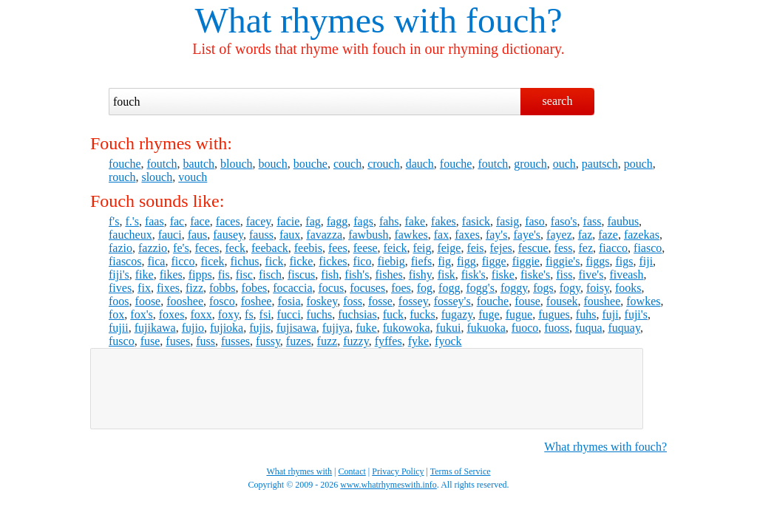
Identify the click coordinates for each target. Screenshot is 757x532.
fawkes (411, 235)
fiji (646, 261)
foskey (322, 301)
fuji (610, 314)
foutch (162, 164)
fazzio (153, 248)
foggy (514, 288)
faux (290, 235)
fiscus (301, 274)
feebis (308, 248)
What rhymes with (326, 20)
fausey (228, 235)
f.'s (132, 221)
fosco (222, 301)
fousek (562, 301)
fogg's (480, 288)
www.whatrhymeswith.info (388, 485)
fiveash (626, 274)
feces (207, 248)
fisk (447, 274)
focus (331, 288)
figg (466, 261)
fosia (289, 301)
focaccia (292, 288)
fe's (181, 248)
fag (313, 221)
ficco (183, 261)
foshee (257, 301)
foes (401, 288)
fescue (533, 248)
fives (120, 288)
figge (494, 261)
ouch (564, 164)
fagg (337, 221)
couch (347, 164)
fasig (508, 221)
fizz (194, 288)
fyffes (388, 341)
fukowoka (407, 328)
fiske (503, 274)
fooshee (185, 301)
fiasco (648, 248)
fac (177, 221)
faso (535, 221)
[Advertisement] (367, 389)
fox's (141, 314)
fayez (559, 235)
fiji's (119, 274)
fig (444, 261)
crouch (384, 164)
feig (422, 248)
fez (585, 248)
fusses (235, 341)
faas (155, 221)
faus (198, 235)
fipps (200, 274)
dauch (420, 164)
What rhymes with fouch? (605, 447)
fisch (270, 274)
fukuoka (486, 328)
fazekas (642, 235)
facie (288, 221)
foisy (598, 288)
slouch (157, 177)
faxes (467, 235)
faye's (527, 235)
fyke (418, 341)
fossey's (452, 301)
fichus (244, 261)
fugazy (457, 314)
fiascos (125, 261)
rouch (122, 177)
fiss (564, 274)
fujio (193, 328)
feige (449, 248)
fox (116, 314)
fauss (261, 235)
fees (338, 248)
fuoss (557, 328)
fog (425, 288)
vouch (193, 177)
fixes (168, 288)
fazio (120, 248)
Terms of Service (461, 471)
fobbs (223, 288)
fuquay (624, 328)
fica (156, 261)
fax (441, 235)
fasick (476, 221)
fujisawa (296, 328)
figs (624, 261)
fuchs (320, 314)
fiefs (421, 261)
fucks (422, 314)
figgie (526, 261)
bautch (198, 164)
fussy (268, 341)
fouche (125, 164)
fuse (150, 341)
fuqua (588, 328)
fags (363, 221)
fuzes (299, 341)
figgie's (563, 261)
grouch (530, 164)
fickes (333, 261)
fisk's (473, 274)
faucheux (130, 235)
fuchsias (357, 314)
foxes (172, 314)
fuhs (586, 314)
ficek (212, 261)
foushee (602, 301)
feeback (270, 248)
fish (330, 274)
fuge (489, 314)
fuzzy (356, 341)
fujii (119, 328)
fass (593, 221)
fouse (527, 301)
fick (275, 261)
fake (415, 221)
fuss (206, 341)
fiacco (613, 248)
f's (114, 221)
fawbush (368, 235)
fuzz (327, 341)
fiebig (391, 261)
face (200, 221)
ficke (301, 261)
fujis (259, 328)
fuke (366, 328)
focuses (367, 288)
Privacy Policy (398, 471)
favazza (324, 235)
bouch (273, 164)
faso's (564, 221)
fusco (122, 341)
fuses (178, 341)
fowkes (643, 301)
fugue (519, 314)
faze (608, 235)
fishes (388, 274)
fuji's (636, 314)
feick (396, 248)
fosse (380, 301)
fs (249, 314)
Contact (352, 471)
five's (591, 274)
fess (564, 248)
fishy (420, 274)
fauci (170, 235)
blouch (237, 164)
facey (259, 221)
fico (363, 261)
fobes (255, 288)
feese (366, 248)
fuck (393, 314)
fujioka (227, 328)
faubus (623, 221)
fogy (570, 288)
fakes (444, 221)
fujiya (336, 328)
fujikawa (155, 328)
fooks (628, 288)
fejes (501, 248)
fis (224, 274)
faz (585, 235)
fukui (449, 328)
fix (144, 288)
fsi (265, 314)
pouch (638, 164)
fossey (413, 301)
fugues (554, 314)
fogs (543, 288)
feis (475, 248)
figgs (597, 261)
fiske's (535, 274)
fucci (289, 314)
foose (148, 301)
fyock (448, 341)
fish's (357, 274)
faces (228, 221)
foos (119, 301)
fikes (171, 274)
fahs (389, 221)
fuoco (525, 328)
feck (235, 248)
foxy (228, 314)
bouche (310, 164)
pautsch (600, 164)
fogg (449, 288)
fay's (497, 235)
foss (353, 301)
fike (145, 274)
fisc (244, 274)
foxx (201, 314)
